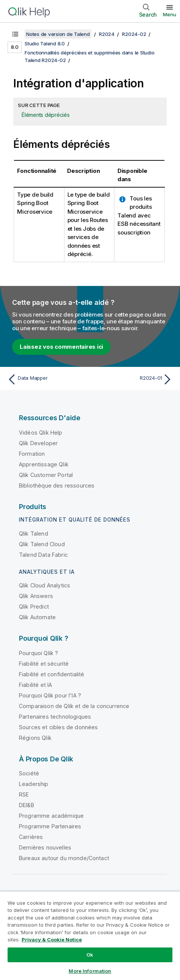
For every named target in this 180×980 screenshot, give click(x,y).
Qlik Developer (38, 443)
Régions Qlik (35, 738)
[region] (90, 936)
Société (29, 773)
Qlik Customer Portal (46, 475)
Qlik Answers (36, 596)
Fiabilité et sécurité (44, 664)
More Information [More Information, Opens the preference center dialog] (90, 971)
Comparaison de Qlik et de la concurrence (74, 706)
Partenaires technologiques (55, 717)
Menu (170, 14)
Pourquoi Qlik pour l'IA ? (50, 695)
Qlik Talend (34, 533)
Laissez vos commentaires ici (61, 347)
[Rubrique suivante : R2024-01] (133, 379)
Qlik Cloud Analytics (45, 585)
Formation (32, 454)
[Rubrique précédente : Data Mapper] (47, 379)
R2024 (107, 34)
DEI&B (27, 805)
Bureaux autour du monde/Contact (64, 858)
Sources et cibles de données (58, 727)
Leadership (34, 784)
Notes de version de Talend (58, 34)
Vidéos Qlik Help (41, 433)
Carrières (31, 837)
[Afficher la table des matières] (15, 34)
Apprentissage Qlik (44, 464)
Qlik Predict (34, 606)
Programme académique (51, 816)
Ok (90, 955)
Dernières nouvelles (45, 847)
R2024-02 (134, 34)
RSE (24, 794)
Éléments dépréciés (46, 115)
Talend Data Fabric (43, 555)
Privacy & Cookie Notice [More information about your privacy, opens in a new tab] (52, 940)
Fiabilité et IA (35, 685)
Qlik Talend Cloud (42, 544)
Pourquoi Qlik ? (38, 653)
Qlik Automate (37, 617)
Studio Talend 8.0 (45, 43)
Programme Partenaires (50, 826)
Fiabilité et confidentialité (52, 674)
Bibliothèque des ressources (57, 485)
